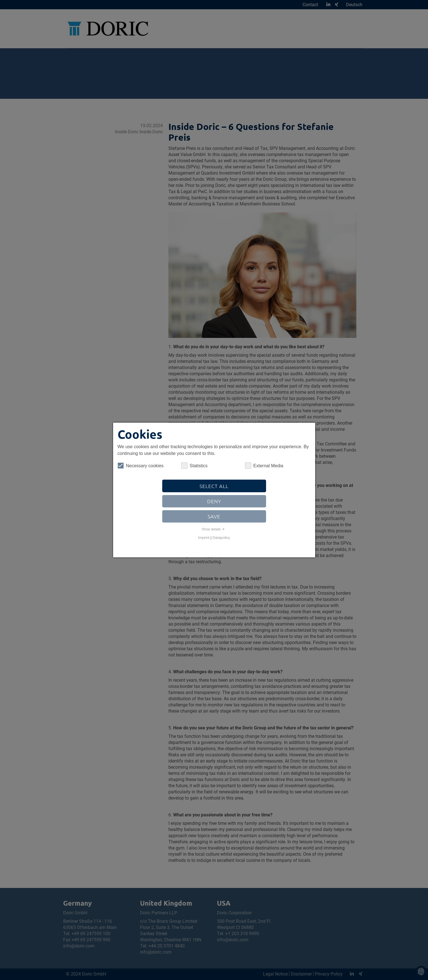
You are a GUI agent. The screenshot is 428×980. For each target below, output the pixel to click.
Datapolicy (221, 538)
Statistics (194, 466)
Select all (214, 486)
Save (214, 516)
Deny (214, 501)
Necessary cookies (141, 466)
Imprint (204, 538)
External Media (264, 466)
